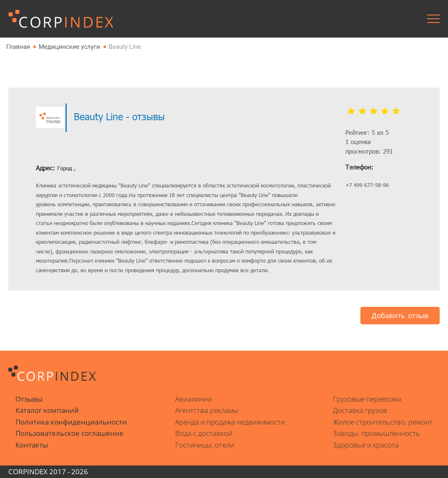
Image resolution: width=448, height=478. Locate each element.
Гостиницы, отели (205, 445)
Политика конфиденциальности (71, 422)
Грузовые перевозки (367, 399)
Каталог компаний (47, 410)
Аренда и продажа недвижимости (230, 422)
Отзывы (29, 399)
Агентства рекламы (207, 410)
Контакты (32, 445)
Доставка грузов (360, 410)
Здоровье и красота (366, 445)
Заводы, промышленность (376, 433)
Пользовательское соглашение (69, 433)
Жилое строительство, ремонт (383, 422)
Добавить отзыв (400, 315)
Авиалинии (194, 399)
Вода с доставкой (204, 433)
